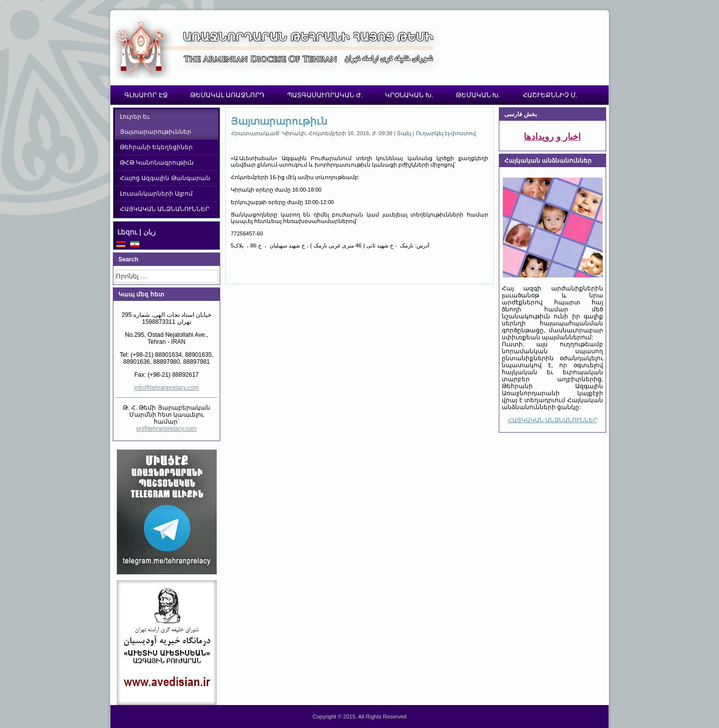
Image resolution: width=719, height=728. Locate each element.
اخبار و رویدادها (552, 137)
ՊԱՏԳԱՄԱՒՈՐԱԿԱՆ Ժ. (325, 95)
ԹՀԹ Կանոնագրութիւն (157, 163)
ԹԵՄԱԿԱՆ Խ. (478, 95)
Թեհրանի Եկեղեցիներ (156, 147)
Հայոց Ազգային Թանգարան (165, 178)
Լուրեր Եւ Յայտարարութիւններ (156, 124)
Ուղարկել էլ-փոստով (446, 133)
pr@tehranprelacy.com (167, 429)
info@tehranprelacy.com (167, 388)
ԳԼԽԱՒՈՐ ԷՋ (146, 95)
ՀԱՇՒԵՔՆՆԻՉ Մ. (550, 95)
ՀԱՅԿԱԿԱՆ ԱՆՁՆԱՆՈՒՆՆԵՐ (165, 209)
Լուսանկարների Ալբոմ (156, 194)
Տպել (405, 133)
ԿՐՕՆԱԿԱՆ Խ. (409, 95)
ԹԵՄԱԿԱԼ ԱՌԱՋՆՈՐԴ (228, 95)
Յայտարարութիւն (279, 121)
